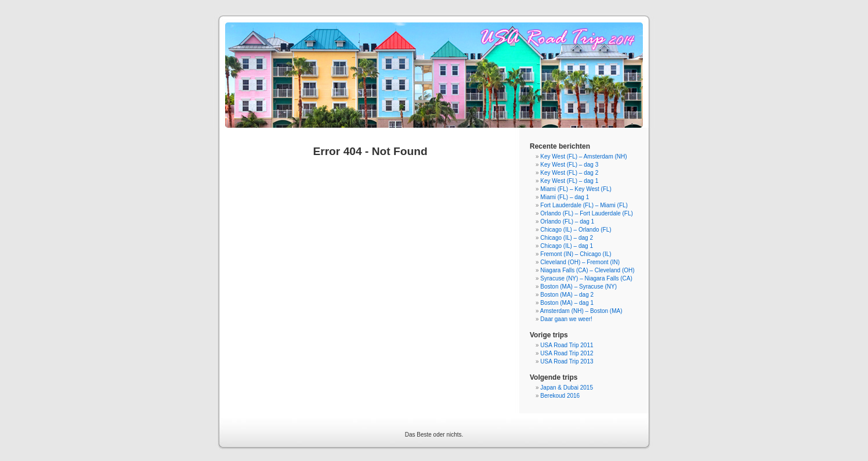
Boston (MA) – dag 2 (567, 295)
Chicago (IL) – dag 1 (567, 246)
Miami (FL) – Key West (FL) (576, 189)
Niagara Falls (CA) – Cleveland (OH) (587, 270)
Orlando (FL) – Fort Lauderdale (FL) (587, 213)
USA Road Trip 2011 (567, 345)
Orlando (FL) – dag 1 (567, 222)
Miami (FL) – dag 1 (565, 197)
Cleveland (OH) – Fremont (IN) (580, 262)
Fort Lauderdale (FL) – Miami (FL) (584, 205)
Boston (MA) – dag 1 (567, 303)
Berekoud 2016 (560, 396)
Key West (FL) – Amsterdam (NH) (583, 156)
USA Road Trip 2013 (567, 361)
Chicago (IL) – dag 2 (567, 238)
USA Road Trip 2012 (567, 353)
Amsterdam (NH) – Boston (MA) (581, 311)
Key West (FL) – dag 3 (569, 165)
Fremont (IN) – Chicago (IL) (576, 254)
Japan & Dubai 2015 (567, 388)
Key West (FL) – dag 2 (569, 173)
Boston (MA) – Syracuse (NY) (578, 287)
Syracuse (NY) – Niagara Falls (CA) (586, 278)
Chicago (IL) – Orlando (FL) (576, 230)
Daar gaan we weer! (566, 319)
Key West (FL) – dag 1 (569, 181)
